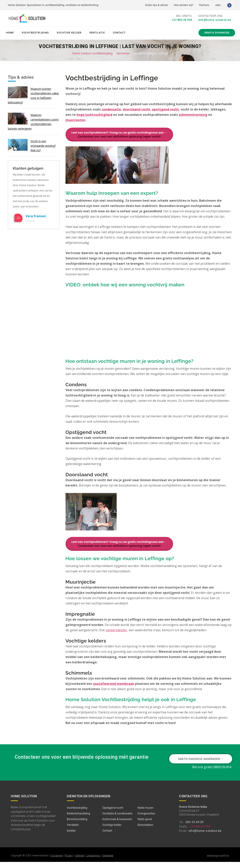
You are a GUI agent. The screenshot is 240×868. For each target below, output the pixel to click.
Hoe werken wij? (184, 5)
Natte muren (146, 814)
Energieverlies (146, 820)
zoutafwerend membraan (114, 688)
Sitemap (80, 862)
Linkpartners (93, 862)
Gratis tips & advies (157, 5)
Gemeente (123, 52)
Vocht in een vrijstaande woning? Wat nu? (43, 145)
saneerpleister (116, 635)
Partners (204, 5)
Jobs (218, 5)
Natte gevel (145, 825)
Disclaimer (57, 862)
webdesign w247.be (218, 862)
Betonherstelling (77, 825)
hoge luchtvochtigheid (94, 114)
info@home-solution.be (215, 20)
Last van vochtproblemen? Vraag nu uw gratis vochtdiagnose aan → (119, 134)
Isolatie (71, 837)
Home (10, 32)
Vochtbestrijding (35, 32)
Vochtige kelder (69, 32)
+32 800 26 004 (182, 20)
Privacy (69, 862)
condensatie (111, 109)
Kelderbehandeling (78, 820)
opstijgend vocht (165, 109)
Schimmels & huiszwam (117, 825)
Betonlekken (145, 831)
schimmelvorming (193, 114)
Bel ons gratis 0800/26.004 (212, 773)
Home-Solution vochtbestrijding (92, 52)
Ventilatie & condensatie (117, 820)
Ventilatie (97, 32)
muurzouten (75, 119)
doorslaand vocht (136, 109)
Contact (119, 32)
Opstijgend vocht (113, 814)
